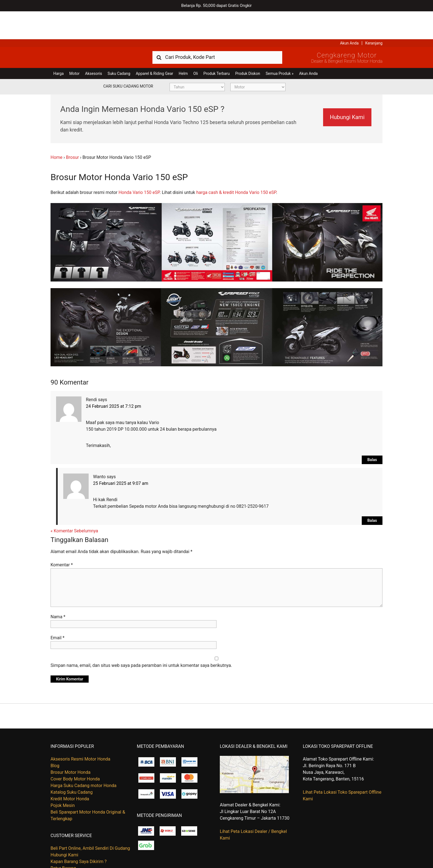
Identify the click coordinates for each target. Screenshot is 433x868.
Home (56, 129)
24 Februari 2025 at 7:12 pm (113, 378)
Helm (183, 46)
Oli (196, 46)
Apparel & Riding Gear (155, 46)
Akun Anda (349, 15)
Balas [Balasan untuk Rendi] (372, 432)
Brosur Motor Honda (71, 744)
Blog (55, 738)
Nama (58, 589)
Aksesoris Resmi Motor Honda (80, 731)
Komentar (62, 537)
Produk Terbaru (217, 46)
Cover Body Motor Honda (75, 751)
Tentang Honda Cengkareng (78, 847)
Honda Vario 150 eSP (139, 165)
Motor (74, 46)
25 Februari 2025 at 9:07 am (121, 455)
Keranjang (374, 15)
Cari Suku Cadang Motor (128, 58)
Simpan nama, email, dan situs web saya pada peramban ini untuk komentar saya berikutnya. (141, 637)
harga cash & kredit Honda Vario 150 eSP (236, 165)
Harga (59, 46)
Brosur (72, 129)
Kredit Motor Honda (70, 771)
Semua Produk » (280, 46)
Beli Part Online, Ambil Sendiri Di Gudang (90, 820)
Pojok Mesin (63, 778)
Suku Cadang (119, 46)
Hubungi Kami (344, 89)
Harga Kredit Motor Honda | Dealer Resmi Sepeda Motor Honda (91, 29)
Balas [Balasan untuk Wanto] (372, 493)
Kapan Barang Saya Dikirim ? (79, 834)
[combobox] (217, 29)
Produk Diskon (248, 46)
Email (57, 610)
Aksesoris (93, 46)
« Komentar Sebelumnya (74, 503)
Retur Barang (63, 840)
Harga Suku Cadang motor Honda (84, 758)
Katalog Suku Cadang (72, 764)
